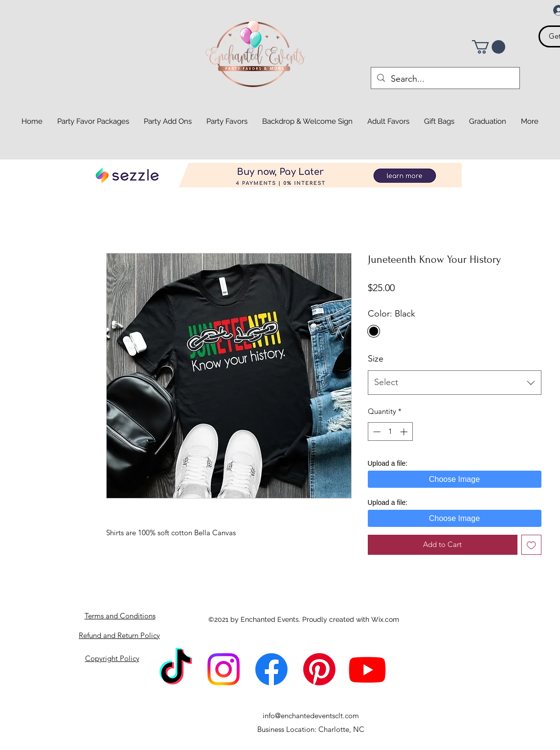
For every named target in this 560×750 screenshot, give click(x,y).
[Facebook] (271, 669)
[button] (489, 47)
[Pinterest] (319, 669)
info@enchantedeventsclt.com (311, 716)
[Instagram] (224, 669)
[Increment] (405, 432)
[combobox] (455, 383)
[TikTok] (176, 669)
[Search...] (445, 79)
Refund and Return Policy (119, 635)
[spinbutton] (390, 432)
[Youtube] (367, 669)
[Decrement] (376, 432)
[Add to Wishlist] (531, 545)
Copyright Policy (112, 658)
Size (376, 359)
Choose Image (454, 479)
